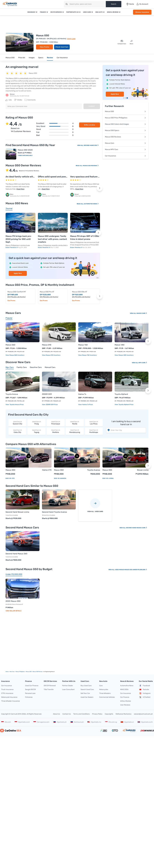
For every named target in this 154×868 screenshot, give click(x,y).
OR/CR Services (56, 12)
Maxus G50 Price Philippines (125, 118)
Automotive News (91, 204)
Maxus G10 (47, 345)
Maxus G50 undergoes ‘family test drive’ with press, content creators (52, 239)
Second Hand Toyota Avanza (54, 512)
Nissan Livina (143, 470)
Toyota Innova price (16, 404)
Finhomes (29, 697)
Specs (41, 58)
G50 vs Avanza (60, 478)
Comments (30, 100)
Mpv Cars (143, 363)
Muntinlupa (94, 431)
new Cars (12, 672)
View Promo (44, 47)
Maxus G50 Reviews (91, 166)
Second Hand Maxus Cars (137, 528)
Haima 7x (82, 394)
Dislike (18, 100)
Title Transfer (49, 689)
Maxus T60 (83, 345)
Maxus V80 (120, 345)
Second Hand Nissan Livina (17, 512)
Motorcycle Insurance (9, 697)
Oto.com (6, 722)
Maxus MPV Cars (125, 149)
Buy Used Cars (86, 686)
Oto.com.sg (111, 722)
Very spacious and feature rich (86, 177)
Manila (75, 423)
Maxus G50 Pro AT (47, 292)
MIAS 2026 (124, 689)
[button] (100, 188)
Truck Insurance (7, 689)
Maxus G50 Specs (125, 130)
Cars (101, 686)
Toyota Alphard (121, 394)
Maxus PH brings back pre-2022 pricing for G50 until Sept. (19, 239)
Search (114, 4)
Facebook (144, 686)
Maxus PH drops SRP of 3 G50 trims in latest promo (85, 238)
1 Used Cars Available (25, 156)
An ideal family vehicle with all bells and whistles (31, 177)
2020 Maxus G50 (13, 601)
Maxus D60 (10, 345)
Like (9, 100)
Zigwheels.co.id (22, 722)
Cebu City (17, 431)
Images (32, 58)
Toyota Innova (12, 394)
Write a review (90, 125)
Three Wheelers (105, 693)
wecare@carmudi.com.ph (143, 714)
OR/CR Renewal (50, 686)
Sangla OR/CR (30, 689)
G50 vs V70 (10, 478)
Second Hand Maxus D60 (16, 554)
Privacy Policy (97, 714)
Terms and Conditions (81, 714)
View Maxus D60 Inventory (15, 355)
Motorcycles (104, 689)
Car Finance (125, 697)
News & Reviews (113, 12)
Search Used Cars (87, 689)
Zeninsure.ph (77, 722)
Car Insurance (62, 58)
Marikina (56, 431)
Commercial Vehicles (107, 697)
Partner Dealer (68, 686)
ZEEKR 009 (47, 394)
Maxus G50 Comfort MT (17, 292)
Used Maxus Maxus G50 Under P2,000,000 (131, 570)
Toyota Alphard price (126, 404)
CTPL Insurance (7, 693)
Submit (92, 106)
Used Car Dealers (87, 697)
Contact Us (67, 714)
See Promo (11, 301)
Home (7, 672)
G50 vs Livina (108, 478)
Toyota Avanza (94, 470)
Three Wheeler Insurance (10, 701)
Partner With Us (72, 12)
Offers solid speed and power (53, 177)
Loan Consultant (68, 689)
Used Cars (87, 12)
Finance (43, 12)
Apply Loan (71, 39)
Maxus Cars (125, 143)
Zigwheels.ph (60, 722)
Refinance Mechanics (124, 714)
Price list (22, 58)
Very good (55, 126)
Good (55, 129)
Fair (55, 132)
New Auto (99, 12)
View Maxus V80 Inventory (124, 355)
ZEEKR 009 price (52, 404)
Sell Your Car (85, 693)
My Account (142, 4)
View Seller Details (13, 611)
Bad (55, 135)
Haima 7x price (87, 404)
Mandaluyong (75, 431)
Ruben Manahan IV (12, 247)
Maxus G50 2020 (25, 150)
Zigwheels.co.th (145, 722)
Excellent (55, 123)
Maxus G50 (10, 58)
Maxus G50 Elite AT (80, 292)
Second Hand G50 (91, 145)
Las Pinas (94, 423)
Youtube (144, 690)
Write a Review (126, 701)
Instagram (145, 693)
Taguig (36, 431)
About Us (57, 714)
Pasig (36, 423)
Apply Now (18, 273)
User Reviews (125, 705)
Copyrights (109, 714)
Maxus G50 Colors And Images (125, 124)
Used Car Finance (32, 686)
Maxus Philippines (20, 672)
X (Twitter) (145, 697)
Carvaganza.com (41, 722)
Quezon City (17, 423)
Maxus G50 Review (38, 672)
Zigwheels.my (94, 722)
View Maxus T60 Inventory (87, 355)
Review (50, 58)
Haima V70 (47, 470)
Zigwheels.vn (127, 722)
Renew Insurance (142, 12)
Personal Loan (30, 693)
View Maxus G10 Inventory (51, 355)
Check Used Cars (62, 47)
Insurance (31, 12)
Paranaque (56, 423)
